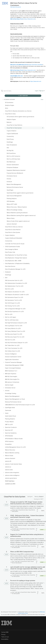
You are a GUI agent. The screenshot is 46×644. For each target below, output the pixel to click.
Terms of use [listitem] (5, 637)
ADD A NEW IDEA (23, 96)
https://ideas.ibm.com (30, 19)
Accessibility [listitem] (5, 639)
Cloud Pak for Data (23, 510)
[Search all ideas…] (13, 91)
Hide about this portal (16, 7)
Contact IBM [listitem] (5, 632)
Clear (42, 99)
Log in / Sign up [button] (40, 91)
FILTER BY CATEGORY (9, 99)
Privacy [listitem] (3, 634)
